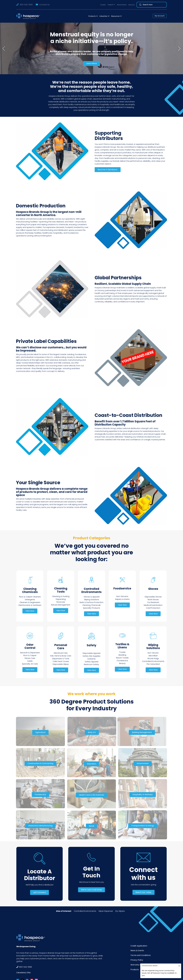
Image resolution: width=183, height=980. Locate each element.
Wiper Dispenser (106, 911)
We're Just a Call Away (91, 890)
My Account (160, 16)
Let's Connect (40, 892)
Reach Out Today (143, 892)
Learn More (92, 63)
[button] (111, 5)
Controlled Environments (85, 911)
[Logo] (29, 16)
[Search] (153, 5)
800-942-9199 (26, 5)
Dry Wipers (120, 911)
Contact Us (44, 5)
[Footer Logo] (32, 938)
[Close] (179, 966)
